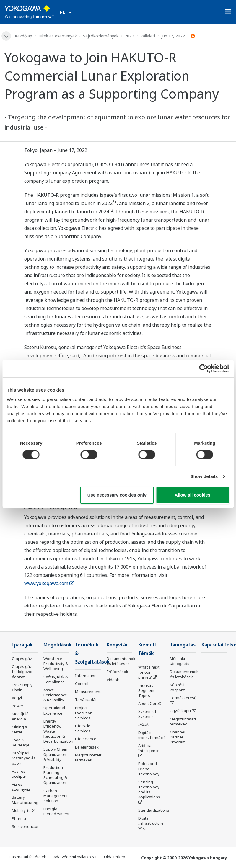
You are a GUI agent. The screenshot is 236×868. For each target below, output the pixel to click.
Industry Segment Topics (146, 690)
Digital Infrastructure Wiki (151, 823)
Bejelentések (87, 747)
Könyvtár (117, 645)
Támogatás (183, 645)
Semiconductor (25, 826)
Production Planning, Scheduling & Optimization (55, 775)
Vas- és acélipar (19, 774)
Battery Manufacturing (25, 800)
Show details (204, 476)
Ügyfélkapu (180, 711)
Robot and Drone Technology (149, 769)
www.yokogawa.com (49, 583)
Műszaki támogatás (180, 661)
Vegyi (17, 698)
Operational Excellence (54, 710)
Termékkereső (183, 698)
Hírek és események (58, 36)
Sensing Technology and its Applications (149, 789)
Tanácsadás (86, 700)
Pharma (19, 818)
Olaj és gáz (22, 659)
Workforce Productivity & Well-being (56, 664)
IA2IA (143, 725)
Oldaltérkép (115, 857)
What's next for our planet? (149, 672)
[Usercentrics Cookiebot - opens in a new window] (203, 369)
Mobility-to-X (23, 810)
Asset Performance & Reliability (55, 695)
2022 (129, 36)
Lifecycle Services (83, 728)
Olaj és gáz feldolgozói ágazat (22, 672)
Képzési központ (177, 687)
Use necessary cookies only (117, 495)
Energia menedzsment (56, 811)
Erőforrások (117, 672)
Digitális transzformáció (152, 735)
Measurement (88, 692)
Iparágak (23, 645)
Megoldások (58, 645)
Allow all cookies (192, 495)
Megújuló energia (20, 716)
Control (82, 684)
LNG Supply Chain (22, 687)
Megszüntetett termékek (88, 758)
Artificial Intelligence (149, 748)
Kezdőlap (23, 36)
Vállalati (148, 36)
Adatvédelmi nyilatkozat (75, 857)
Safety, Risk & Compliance (56, 679)
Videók (113, 680)
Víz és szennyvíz (21, 787)
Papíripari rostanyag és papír (24, 758)
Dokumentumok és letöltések (121, 661)
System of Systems (147, 714)
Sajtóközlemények (101, 36)
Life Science (86, 739)
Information (86, 676)
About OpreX (150, 703)
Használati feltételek (27, 857)
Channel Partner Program (178, 737)
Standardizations (154, 810)
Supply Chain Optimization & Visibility (55, 754)
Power (18, 706)
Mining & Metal (20, 729)
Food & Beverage (21, 742)
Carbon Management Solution (56, 796)
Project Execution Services (84, 713)
